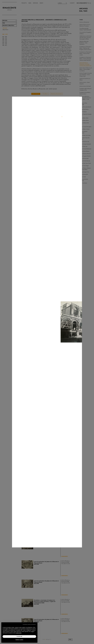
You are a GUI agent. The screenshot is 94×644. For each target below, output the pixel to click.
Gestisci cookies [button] (19, 640)
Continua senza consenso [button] (29, 624)
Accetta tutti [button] (19, 636)
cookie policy (19, 633)
